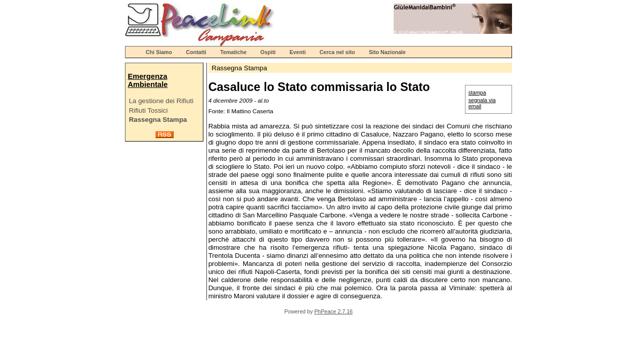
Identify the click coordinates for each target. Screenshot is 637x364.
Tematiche (233, 52)
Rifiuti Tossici (148, 110)
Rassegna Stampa (158, 120)
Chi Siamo (159, 52)
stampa (477, 93)
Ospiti (268, 52)
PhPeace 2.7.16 (333, 311)
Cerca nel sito (337, 52)
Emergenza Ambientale (147, 80)
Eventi (298, 52)
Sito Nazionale (387, 52)
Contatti (196, 52)
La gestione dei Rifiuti (161, 101)
